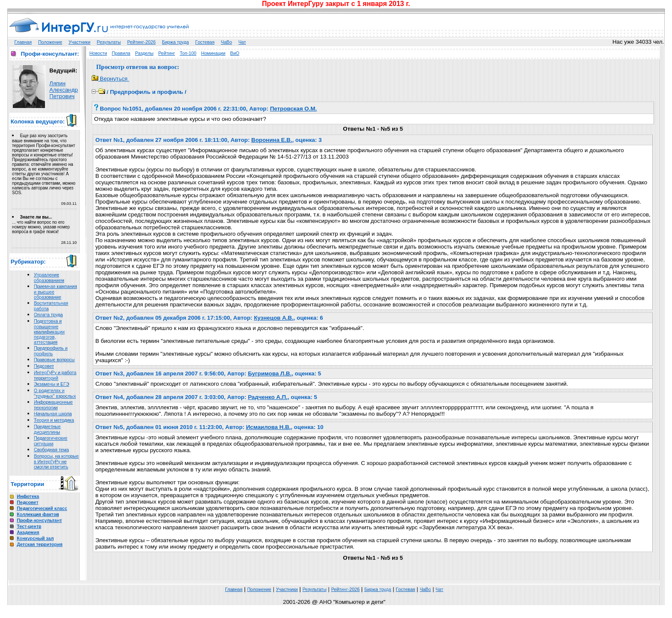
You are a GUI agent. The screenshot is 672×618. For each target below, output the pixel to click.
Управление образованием (49, 277)
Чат (242, 42)
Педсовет (44, 366)
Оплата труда (48, 315)
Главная (23, 42)
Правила (121, 53)
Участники (79, 42)
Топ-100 (188, 53)
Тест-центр (29, 526)
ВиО (235, 53)
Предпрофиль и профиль (51, 351)
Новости (98, 53)
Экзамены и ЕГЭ (51, 384)
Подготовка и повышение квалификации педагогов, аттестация (49, 331)
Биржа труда (175, 42)
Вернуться (110, 79)
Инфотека (28, 496)
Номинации (213, 53)
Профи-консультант (39, 520)
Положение (50, 42)
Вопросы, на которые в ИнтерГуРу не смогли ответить (56, 461)
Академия (28, 532)
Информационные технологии (53, 405)
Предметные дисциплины (47, 429)
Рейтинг (166, 53)
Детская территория (40, 544)
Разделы (144, 53)
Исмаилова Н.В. (268, 427)
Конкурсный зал (35, 538)
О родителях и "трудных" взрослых (55, 393)
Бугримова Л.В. (270, 373)
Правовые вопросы (54, 360)
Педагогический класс (42, 508)
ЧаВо (226, 42)
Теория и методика (54, 420)
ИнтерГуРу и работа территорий (55, 375)
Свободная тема (51, 450)
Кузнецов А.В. (273, 318)
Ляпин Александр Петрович (64, 90)
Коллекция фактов (38, 514)
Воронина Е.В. (271, 140)
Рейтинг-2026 (141, 42)
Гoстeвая (205, 42)
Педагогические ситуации (51, 441)
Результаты (109, 42)
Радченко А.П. (268, 397)
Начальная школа (53, 414)
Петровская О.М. (293, 109)
